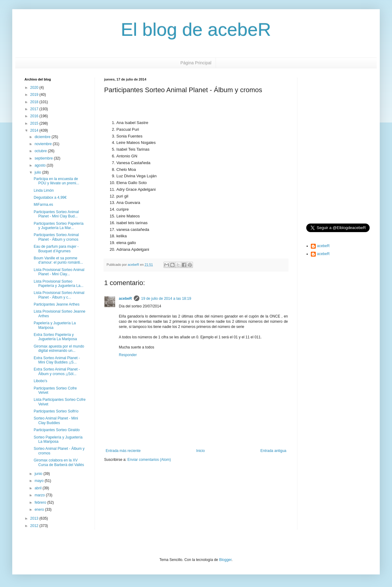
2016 (35, 116)
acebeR (125, 299)
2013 (35, 518)
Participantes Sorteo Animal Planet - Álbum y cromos (56, 237)
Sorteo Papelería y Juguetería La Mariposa (58, 439)
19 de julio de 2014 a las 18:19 (166, 299)
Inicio (201, 451)
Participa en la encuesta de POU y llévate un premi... (56, 181)
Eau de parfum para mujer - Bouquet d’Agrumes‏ (56, 249)
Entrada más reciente (123, 451)
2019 (35, 95)
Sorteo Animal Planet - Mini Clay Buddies (56, 420)
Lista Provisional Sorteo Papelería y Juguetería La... (58, 284)
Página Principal (196, 63)
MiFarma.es (43, 205)
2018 (35, 102)
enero (40, 510)
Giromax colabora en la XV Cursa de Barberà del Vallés (59, 462)
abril (39, 488)
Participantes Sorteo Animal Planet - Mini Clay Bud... (56, 214)
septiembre (44, 158)
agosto (41, 165)
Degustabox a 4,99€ (50, 198)
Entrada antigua (273, 451)
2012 (35, 526)
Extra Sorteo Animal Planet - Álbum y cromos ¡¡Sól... (57, 371)
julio (38, 172)
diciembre (43, 137)
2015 (35, 123)
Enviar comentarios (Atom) (149, 460)
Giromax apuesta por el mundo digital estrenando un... (59, 348)
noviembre (44, 144)
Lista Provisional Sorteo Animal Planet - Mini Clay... (59, 272)
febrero (41, 502)
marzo (40, 495)
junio (39, 474)
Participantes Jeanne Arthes (57, 304)
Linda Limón (44, 190)
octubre (41, 151)
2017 (35, 109)
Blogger (225, 560)
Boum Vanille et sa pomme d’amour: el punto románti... (58, 260)
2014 (35, 130)
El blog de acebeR (196, 30)
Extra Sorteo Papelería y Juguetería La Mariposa (55, 337)
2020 (35, 88)
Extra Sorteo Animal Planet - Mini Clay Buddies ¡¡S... (57, 360)
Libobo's (40, 381)
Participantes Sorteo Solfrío (56, 411)
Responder (128, 355)
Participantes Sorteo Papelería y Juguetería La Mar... (59, 226)
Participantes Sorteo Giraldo (57, 430)
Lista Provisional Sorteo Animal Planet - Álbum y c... (59, 295)
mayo (40, 481)
